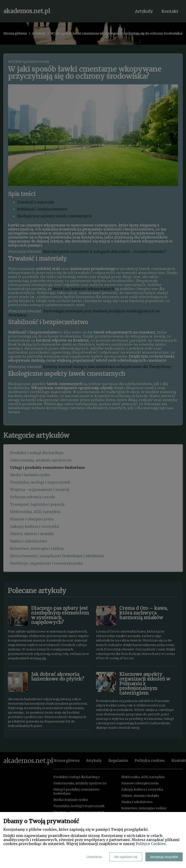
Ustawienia (94, 857)
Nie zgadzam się (126, 857)
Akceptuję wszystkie (164, 857)
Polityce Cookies (151, 844)
